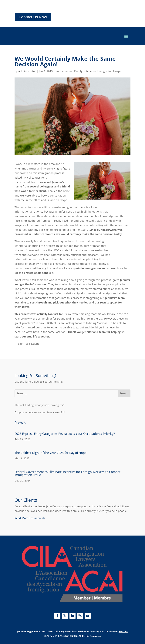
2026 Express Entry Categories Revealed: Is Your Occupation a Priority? (65, 434)
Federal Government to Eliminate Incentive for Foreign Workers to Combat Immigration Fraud (67, 473)
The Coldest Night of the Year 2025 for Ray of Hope (51, 453)
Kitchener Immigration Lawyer (103, 71)
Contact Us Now (33, 17)
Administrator (27, 71)
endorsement (64, 71)
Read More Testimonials (30, 518)
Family (78, 71)
